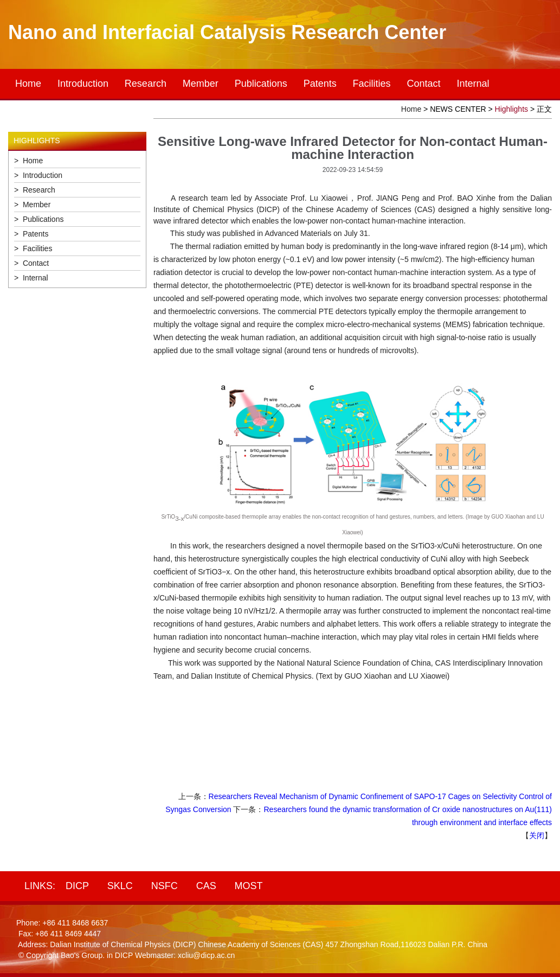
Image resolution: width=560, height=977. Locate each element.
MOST (249, 886)
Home (28, 84)
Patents (320, 84)
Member (201, 84)
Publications (261, 84)
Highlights (511, 109)
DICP (77, 886)
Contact (424, 84)
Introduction (83, 84)
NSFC (165, 886)
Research (146, 84)
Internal (473, 84)
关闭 (537, 835)
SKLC (120, 886)
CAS (206, 886)
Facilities (372, 84)
